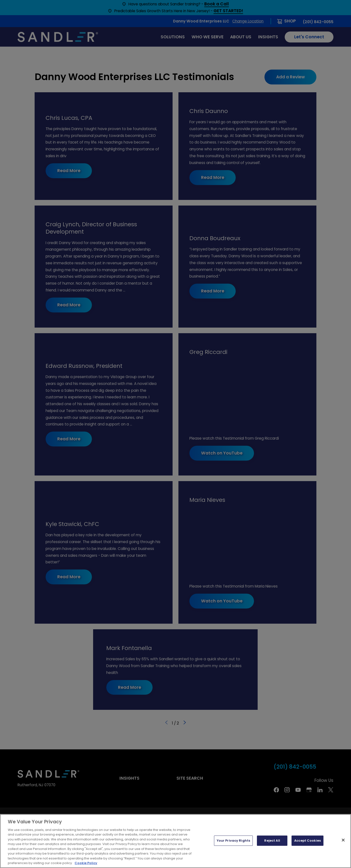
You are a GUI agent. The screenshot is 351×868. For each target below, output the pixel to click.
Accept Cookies (307, 841)
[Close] (343, 840)
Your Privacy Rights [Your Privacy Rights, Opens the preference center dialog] (233, 841)
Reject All (272, 841)
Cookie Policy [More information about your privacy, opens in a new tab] (86, 863)
